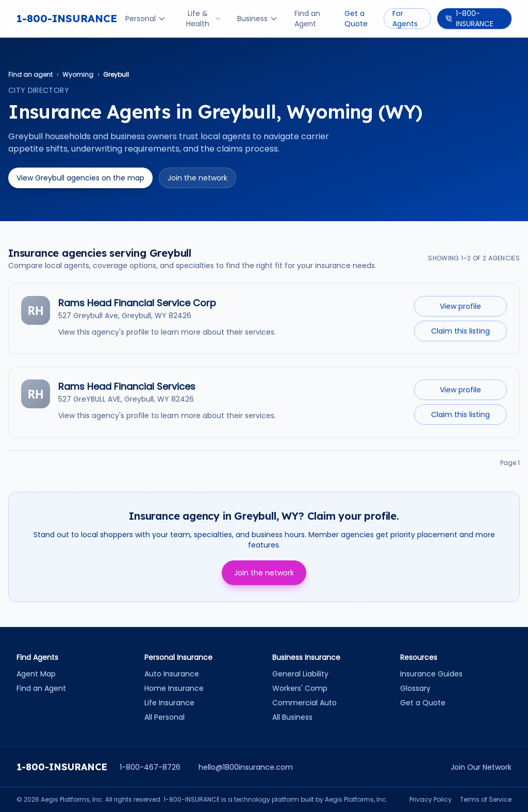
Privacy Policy (431, 800)
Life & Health (203, 19)
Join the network (197, 178)
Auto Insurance (172, 674)
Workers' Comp (300, 688)
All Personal (164, 717)
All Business (292, 717)
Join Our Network (481, 767)
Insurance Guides (431, 674)
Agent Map (36, 674)
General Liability (300, 674)
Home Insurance (174, 688)
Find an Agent (307, 19)
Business (258, 19)
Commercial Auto (304, 703)
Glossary (415, 688)
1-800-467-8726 (150, 767)
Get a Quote (356, 19)
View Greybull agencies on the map (80, 178)
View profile (460, 306)
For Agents (405, 19)
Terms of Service (486, 800)
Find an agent (30, 75)
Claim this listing (460, 331)
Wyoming (78, 75)
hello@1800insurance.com (246, 767)
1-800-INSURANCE (67, 18)
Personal (146, 19)
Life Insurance (169, 703)
